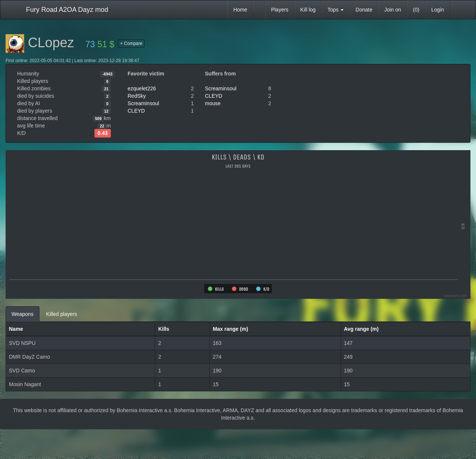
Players (280, 10)
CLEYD (136, 111)
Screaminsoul (143, 103)
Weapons (22, 314)
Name (16, 329)
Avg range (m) (361, 329)
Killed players (62, 314)
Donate (364, 10)
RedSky (137, 96)
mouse (213, 103)
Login (438, 10)
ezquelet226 (142, 88)
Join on (393, 10)
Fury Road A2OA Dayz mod (67, 10)
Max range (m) (230, 329)
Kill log (308, 10)
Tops (336, 10)
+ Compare (131, 43)
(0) (416, 10)
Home (240, 10)
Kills (164, 329)
